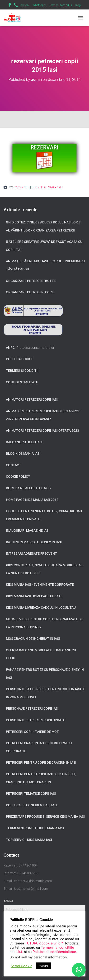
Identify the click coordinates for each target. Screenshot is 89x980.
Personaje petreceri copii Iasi (32, 708)
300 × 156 (39, 187)
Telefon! (24, 5)
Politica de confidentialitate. (55, 952)
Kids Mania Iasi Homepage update (34, 596)
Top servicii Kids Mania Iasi (29, 840)
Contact (14, 465)
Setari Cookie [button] (21, 966)
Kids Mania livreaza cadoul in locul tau (41, 608)
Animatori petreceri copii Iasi (32, 399)
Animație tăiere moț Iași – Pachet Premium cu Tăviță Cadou (45, 265)
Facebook (10, 5)
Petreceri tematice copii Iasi (31, 794)
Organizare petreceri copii (30, 292)
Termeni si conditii (22, 371)
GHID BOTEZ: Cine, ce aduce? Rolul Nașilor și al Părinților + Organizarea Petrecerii (44, 226)
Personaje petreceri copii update (35, 720)
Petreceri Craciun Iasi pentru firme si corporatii (39, 747)
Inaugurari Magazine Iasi (28, 531)
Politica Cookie (20, 359)
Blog (78, 5)
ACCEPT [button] (44, 966)
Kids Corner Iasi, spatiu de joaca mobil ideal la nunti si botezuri (44, 569)
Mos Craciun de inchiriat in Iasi (33, 639)
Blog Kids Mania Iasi (23, 454)
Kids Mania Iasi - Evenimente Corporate (40, 585)
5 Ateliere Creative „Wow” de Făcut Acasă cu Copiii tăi (44, 246)
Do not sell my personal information (38, 957)
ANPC (10, 348)
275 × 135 (22, 187)
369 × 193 (55, 187)
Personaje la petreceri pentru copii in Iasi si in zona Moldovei (45, 693)
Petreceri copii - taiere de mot (32, 732)
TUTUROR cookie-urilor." (45, 943)
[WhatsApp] (79, 970)
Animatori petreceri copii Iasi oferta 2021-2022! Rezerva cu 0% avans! (43, 415)
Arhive (8, 901)
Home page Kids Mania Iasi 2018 (32, 500)
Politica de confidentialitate (32, 805)
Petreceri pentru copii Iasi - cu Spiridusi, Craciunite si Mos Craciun (41, 778)
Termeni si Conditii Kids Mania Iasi (35, 828)
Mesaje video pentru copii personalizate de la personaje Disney (44, 623)
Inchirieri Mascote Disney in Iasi (34, 542)
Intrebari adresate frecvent (31, 554)
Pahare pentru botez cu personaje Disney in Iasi (45, 674)
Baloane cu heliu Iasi (24, 442)
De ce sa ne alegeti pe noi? (29, 488)
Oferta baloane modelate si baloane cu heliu (41, 654)
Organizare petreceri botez (31, 281)
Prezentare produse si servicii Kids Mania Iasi (45, 817)
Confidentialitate (22, 382)
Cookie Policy (18, 476)
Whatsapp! (39, 5)
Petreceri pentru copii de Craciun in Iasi (41, 762)
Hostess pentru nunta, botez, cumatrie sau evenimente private (44, 515)
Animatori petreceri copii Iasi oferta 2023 (42, 431)
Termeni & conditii (61, 5)
